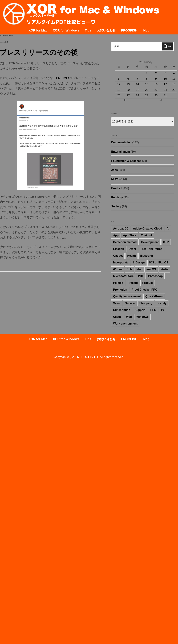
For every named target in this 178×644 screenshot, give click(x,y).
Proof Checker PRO (144, 290)
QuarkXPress (154, 296)
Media (164, 269)
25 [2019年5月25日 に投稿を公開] (174, 90)
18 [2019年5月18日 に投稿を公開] (174, 84)
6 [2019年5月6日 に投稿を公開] (128, 79)
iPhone (118, 269)
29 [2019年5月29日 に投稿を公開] (147, 95)
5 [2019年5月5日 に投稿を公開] (119, 79)
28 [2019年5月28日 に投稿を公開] (137, 95)
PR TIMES (63, 78)
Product (116, 188)
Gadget (118, 256)
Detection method (125, 242)
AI (168, 229)
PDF (141, 276)
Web (129, 317)
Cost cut (147, 235)
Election (119, 249)
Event (132, 249)
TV (162, 310)
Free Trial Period (151, 249)
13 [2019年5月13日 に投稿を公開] (128, 84)
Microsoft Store (123, 276)
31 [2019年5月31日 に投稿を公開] (165, 95)
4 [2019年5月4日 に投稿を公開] (174, 73)
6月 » (161, 100)
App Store (130, 235)
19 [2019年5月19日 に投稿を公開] (119, 90)
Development (150, 242)
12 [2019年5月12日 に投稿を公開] (119, 84)
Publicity (117, 197)
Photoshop (155, 276)
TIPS (153, 310)
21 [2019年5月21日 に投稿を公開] (137, 90)
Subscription (122, 310)
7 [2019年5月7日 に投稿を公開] (137, 79)
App (116, 235)
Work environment (125, 324)
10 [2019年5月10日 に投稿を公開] (165, 79)
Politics (118, 283)
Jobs (114, 170)
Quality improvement (127, 296)
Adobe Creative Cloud (147, 229)
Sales (117, 303)
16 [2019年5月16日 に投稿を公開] (156, 84)
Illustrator (147, 256)
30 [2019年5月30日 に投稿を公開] (156, 95)
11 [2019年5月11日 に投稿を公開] (174, 79)
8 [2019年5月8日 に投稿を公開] (147, 79)
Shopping (146, 303)
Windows (143, 317)
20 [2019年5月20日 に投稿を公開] (128, 90)
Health (132, 256)
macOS (151, 269)
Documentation (121, 142)
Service (130, 303)
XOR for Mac (38, 30)
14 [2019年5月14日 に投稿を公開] (137, 84)
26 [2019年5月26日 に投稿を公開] (119, 95)
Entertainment (121, 152)
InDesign (139, 262)
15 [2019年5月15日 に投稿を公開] (147, 84)
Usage (117, 317)
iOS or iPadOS (159, 262)
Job (129, 269)
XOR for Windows (66, 30)
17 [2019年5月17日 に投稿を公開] (165, 84)
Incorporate (121, 262)
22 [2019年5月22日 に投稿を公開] (147, 90)
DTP (166, 242)
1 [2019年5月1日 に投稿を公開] (147, 73)
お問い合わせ (106, 30)
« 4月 (124, 100)
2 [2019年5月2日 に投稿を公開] (156, 73)
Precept (133, 283)
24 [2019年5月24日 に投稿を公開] (165, 90)
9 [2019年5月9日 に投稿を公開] (156, 79)
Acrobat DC (121, 229)
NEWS (115, 179)
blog (146, 30)
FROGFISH (129, 30)
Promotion (120, 290)
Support (140, 310)
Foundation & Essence (126, 161)
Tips (88, 30)
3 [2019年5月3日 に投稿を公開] (165, 73)
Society (116, 206)
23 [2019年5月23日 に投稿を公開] (156, 90)
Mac (139, 269)
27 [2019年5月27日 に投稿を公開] (128, 95)
